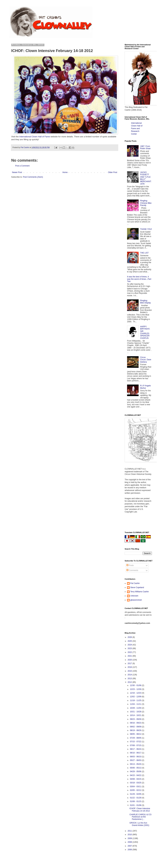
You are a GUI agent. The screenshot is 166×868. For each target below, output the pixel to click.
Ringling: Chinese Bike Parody (146, 203)
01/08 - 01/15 (136, 801)
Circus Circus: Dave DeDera (146, 360)
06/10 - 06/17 (136, 753)
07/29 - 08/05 (136, 738)
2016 (130, 667)
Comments (132, 570)
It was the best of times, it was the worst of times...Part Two (139, 279)
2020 (130, 660)
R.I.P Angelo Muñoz (146, 387)
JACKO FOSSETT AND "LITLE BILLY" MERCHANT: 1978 (146, 178)
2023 (130, 648)
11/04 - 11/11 (136, 704)
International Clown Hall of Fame (35, 137)
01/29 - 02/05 (136, 794)
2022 (130, 652)
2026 (130, 637)
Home (65, 172)
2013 (130, 679)
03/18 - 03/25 (136, 783)
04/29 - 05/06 (136, 772)
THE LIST (144, 253)
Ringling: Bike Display (145, 302)
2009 (130, 838)
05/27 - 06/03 (136, 760)
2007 (130, 846)
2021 (130, 656)
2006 (130, 850)
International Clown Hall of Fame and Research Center (137, 128)
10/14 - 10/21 (136, 715)
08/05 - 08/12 (136, 734)
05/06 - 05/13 (136, 768)
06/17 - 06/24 (136, 749)
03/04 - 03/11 (136, 787)
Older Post (113, 172)
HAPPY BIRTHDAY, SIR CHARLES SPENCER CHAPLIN (145, 332)
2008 (130, 842)
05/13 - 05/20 (136, 764)
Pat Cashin (135, 583)
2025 (130, 641)
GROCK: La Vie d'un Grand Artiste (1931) (139, 824)
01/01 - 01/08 (136, 805)
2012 (130, 682)
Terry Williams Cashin (139, 592)
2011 (130, 831)
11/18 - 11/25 (136, 700)
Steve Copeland (137, 587)
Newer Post (17, 172)
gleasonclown (136, 600)
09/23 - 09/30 (136, 719)
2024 (130, 645)
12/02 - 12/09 (136, 697)
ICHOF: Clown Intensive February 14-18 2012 (140, 810)
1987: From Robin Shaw (145, 147)
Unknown (134, 596)
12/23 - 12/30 (136, 689)
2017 (130, 663)
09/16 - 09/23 (136, 723)
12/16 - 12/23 (136, 693)
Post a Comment (22, 166)
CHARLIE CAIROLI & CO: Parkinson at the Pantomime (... (141, 817)
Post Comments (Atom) (33, 177)
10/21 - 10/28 (136, 712)
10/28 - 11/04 (136, 708)
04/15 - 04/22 (136, 775)
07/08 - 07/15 (136, 745)
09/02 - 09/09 (136, 727)
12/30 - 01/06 (136, 685)
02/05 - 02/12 (136, 790)
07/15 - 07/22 (136, 742)
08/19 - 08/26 (136, 730)
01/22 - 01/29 (136, 798)
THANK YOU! (146, 229)
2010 (130, 835)
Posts (130, 565)
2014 (130, 675)
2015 (130, 671)
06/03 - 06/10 (136, 757)
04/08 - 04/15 (136, 779)
